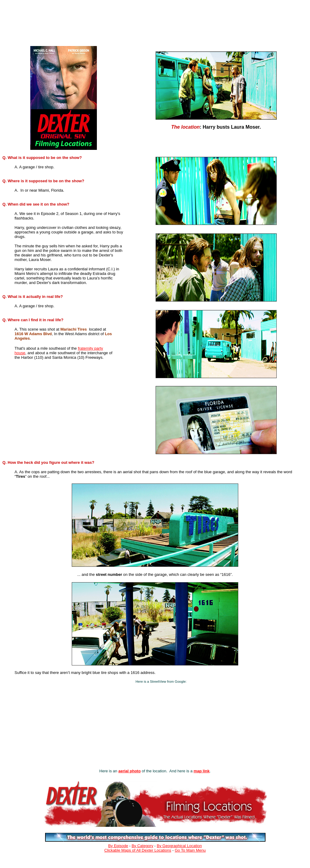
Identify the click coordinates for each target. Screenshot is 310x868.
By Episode (118, 846)
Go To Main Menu (190, 850)
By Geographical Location (179, 846)
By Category (143, 846)
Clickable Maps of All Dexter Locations (138, 850)
